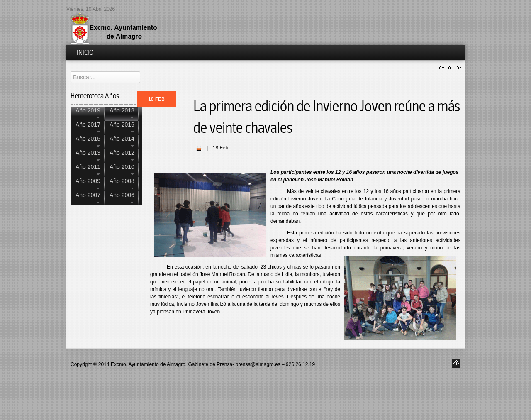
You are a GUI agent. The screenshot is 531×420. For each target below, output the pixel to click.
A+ (443, 68)
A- (458, 68)
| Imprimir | (199, 149)
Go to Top (456, 363)
